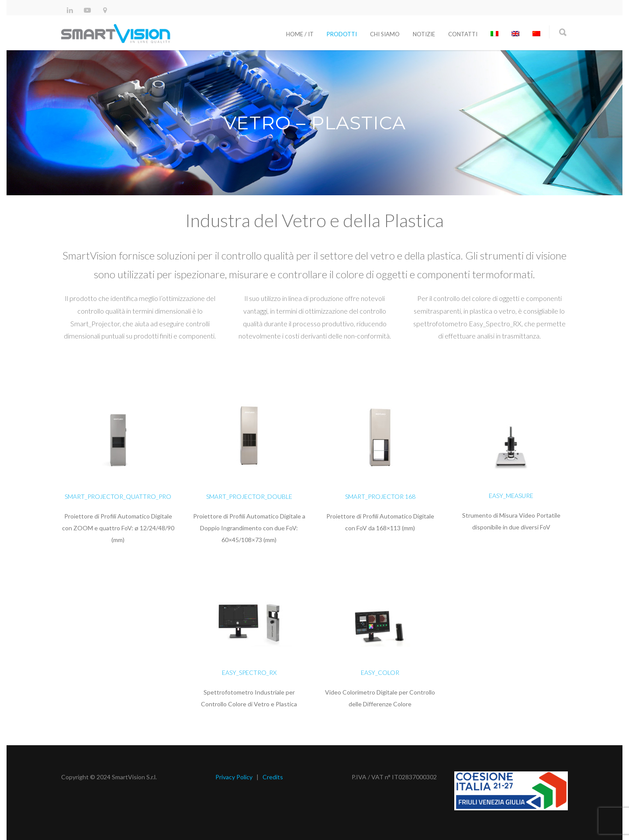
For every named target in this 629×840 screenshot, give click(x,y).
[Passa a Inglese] (515, 34)
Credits (273, 777)
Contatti (463, 34)
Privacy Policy (234, 777)
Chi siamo (385, 34)
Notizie (424, 34)
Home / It (300, 34)
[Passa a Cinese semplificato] (536, 34)
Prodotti (342, 34)
